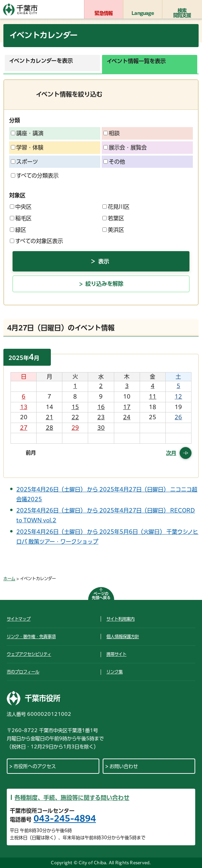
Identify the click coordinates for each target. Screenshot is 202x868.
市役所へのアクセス (35, 766)
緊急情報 (104, 13)
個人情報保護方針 (123, 637)
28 (49, 428)
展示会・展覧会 (125, 147)
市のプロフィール (23, 672)
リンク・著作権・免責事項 (31, 637)
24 (127, 417)
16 (101, 407)
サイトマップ (19, 619)
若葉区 (113, 218)
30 (101, 428)
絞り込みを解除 (104, 284)
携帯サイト (116, 654)
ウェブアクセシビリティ (29, 654)
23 (101, 417)
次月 (171, 453)
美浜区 (113, 230)
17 (127, 407)
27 (24, 428)
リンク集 (115, 672)
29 (75, 428)
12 (178, 397)
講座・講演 (27, 133)
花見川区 (116, 207)
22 (75, 417)
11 (153, 397)
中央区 (21, 207)
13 (24, 407)
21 (49, 417)
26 (178, 417)
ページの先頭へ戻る (101, 596)
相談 (112, 133)
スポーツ (24, 162)
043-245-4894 (65, 819)
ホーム (9, 579)
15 (75, 407)
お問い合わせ (124, 766)
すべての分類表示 (35, 176)
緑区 (18, 230)
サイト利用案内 (120, 619)
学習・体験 (27, 147)
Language (143, 13)
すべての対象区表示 (36, 241)
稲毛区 (21, 218)
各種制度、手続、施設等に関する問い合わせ (72, 798)
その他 (114, 162)
